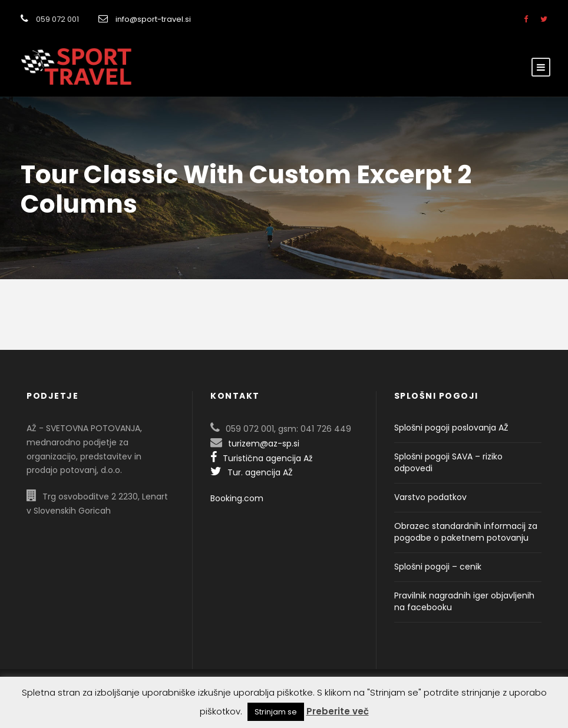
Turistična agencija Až (261, 458)
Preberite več (338, 711)
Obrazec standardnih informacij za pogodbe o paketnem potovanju (466, 532)
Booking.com (237, 498)
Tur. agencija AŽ (252, 472)
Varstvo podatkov (430, 497)
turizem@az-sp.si (264, 444)
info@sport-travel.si (153, 19)
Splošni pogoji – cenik (438, 567)
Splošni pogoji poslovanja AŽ (451, 428)
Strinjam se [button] (276, 712)
